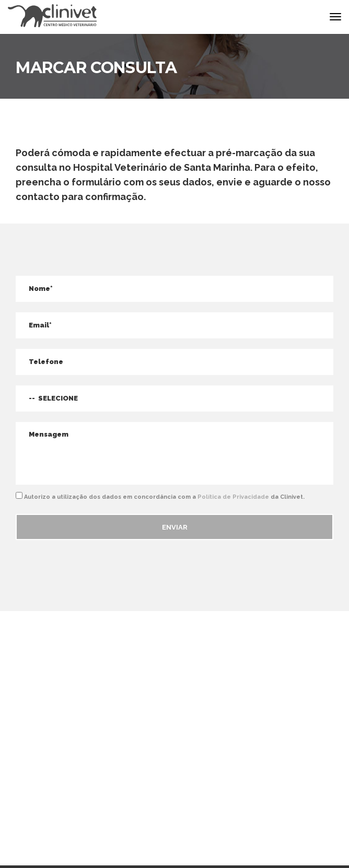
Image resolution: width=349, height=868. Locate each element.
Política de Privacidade (233, 497)
